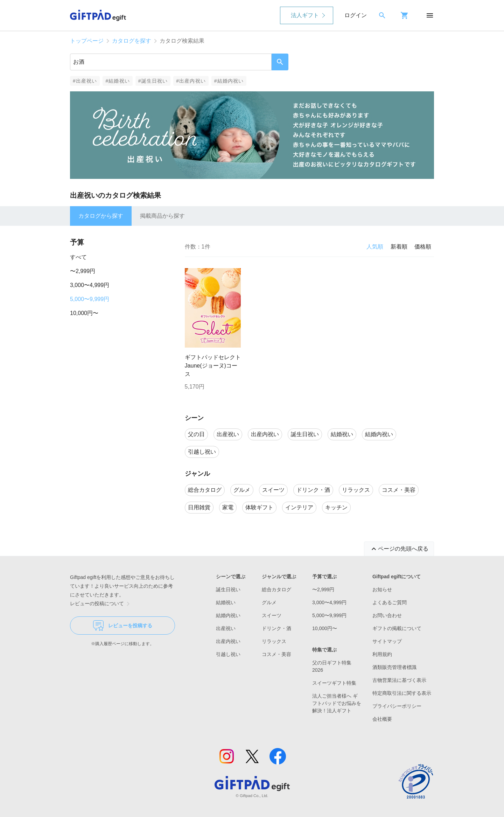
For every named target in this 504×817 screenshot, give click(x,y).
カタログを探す (132, 41)
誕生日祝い (228, 589)
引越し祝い (228, 654)
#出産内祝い (191, 81)
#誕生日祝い (153, 81)
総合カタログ (276, 589)
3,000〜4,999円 (90, 285)
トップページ (87, 41)
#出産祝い (85, 81)
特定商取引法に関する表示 (402, 693)
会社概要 (382, 719)
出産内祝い (228, 641)
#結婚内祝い (229, 81)
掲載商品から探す (162, 216)
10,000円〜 (84, 313)
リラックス (274, 641)
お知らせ (382, 589)
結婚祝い (226, 602)
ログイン (356, 15)
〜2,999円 (83, 271)
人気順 (375, 247)
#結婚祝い (117, 81)
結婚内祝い (228, 615)
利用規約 (382, 654)
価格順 (423, 247)
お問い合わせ (387, 615)
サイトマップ (387, 641)
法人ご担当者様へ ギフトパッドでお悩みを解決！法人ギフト (337, 703)
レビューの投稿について (101, 604)
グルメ (269, 602)
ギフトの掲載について (397, 628)
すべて (78, 257)
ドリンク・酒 (276, 628)
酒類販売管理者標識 (394, 667)
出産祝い (226, 628)
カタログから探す (101, 216)
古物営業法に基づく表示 (399, 680)
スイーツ (272, 615)
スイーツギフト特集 (334, 683)
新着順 (399, 247)
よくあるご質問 (390, 602)
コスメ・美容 (276, 654)
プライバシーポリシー (397, 706)
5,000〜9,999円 (90, 299)
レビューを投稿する (123, 626)
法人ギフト (305, 15)
